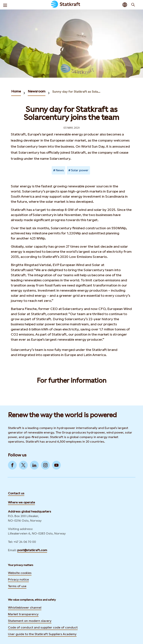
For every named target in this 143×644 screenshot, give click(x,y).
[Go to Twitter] (23, 465)
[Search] (133, 5)
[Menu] (5, 5)
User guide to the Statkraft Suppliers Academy (42, 634)
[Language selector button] (125, 5)
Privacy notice (18, 579)
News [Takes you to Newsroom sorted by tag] (60, 170)
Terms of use (17, 586)
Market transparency (23, 614)
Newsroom (37, 91)
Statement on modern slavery (30, 621)
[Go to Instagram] (45, 465)
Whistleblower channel (25, 608)
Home (16, 91)
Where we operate (21, 502)
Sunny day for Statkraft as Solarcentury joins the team (77, 92)
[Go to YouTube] (56, 465)
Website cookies (20, 573)
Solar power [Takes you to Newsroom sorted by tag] (80, 170)
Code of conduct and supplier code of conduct (43, 627)
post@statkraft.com (32, 550)
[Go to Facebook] (12, 465)
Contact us (16, 493)
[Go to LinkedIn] (34, 465)
